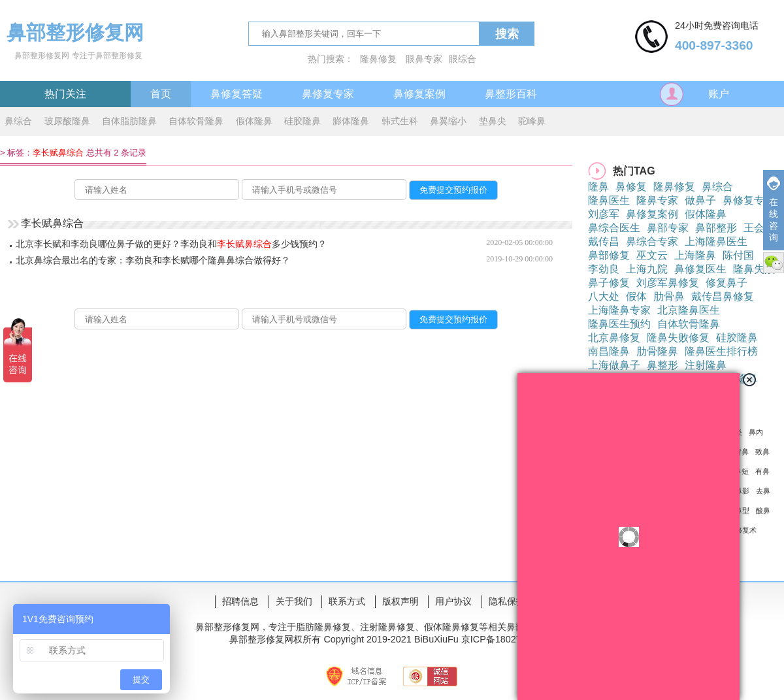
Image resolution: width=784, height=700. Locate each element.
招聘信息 (240, 601)
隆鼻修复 (378, 59)
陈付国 (738, 255)
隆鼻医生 (609, 200)
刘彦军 (604, 214)
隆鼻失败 (754, 269)
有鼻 (762, 471)
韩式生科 (400, 121)
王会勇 (759, 228)
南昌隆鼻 (609, 351)
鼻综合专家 (652, 242)
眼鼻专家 (424, 59)
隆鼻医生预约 (619, 324)
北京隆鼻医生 (689, 310)
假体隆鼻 (254, 121)
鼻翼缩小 (448, 121)
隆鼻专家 (657, 200)
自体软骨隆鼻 (196, 121)
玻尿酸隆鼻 (67, 121)
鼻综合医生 (614, 228)
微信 (774, 263)
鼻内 (756, 432)
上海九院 (647, 269)
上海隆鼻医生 (716, 242)
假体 (636, 296)
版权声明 (400, 601)
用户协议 (453, 601)
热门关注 (65, 94)
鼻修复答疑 (237, 94)
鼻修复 (631, 187)
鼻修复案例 (419, 94)
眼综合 (463, 59)
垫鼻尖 (493, 121)
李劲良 (604, 269)
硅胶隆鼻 (302, 121)
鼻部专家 (668, 228)
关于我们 (294, 601)
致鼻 (762, 452)
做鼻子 (700, 200)
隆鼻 (598, 187)
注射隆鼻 (706, 365)
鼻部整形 (716, 228)
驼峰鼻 (532, 121)
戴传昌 (604, 242)
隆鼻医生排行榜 (721, 351)
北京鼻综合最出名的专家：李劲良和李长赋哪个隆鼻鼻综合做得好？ (153, 260)
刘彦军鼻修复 (668, 283)
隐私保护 (507, 601)
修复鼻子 (727, 283)
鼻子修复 (609, 283)
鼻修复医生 (700, 269)
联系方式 (347, 601)
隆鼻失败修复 (678, 338)
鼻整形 (662, 365)
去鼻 (763, 491)
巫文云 (652, 255)
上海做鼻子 (614, 365)
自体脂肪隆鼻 (129, 121)
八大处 (604, 296)
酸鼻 (763, 510)
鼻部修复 (609, 255)
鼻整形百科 (511, 94)
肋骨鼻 (669, 296)
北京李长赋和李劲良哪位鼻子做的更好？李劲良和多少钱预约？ (171, 244)
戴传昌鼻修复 (723, 296)
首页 (161, 94)
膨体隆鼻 (351, 121)
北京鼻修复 (614, 338)
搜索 (507, 34)
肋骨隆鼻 (657, 351)
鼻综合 (18, 121)
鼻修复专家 (328, 94)
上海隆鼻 (695, 255)
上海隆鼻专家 (619, 310)
